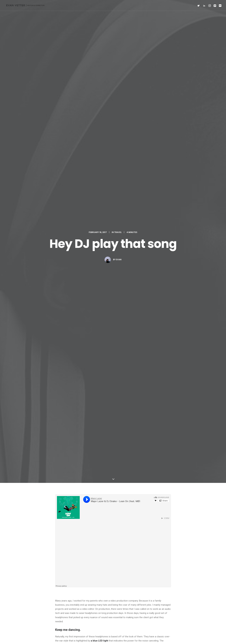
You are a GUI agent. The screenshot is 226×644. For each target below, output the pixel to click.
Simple (80, 358)
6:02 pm (101, 492)
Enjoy (59, 358)
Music (69, 358)
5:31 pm (87, 452)
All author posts (93, 393)
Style (90, 358)
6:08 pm (87, 529)
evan (119, 61)
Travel (118, 34)
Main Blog (113, 584)
